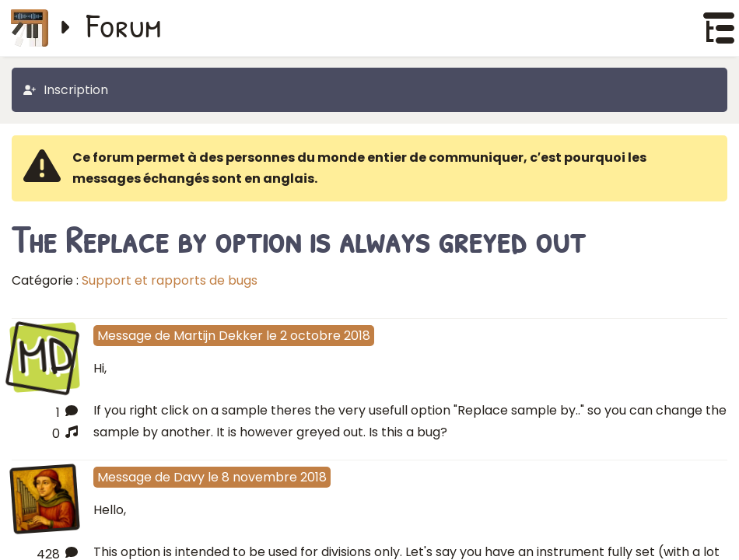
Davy (189, 477)
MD (44, 355)
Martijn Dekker (218, 336)
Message (124, 336)
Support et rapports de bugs (170, 280)
